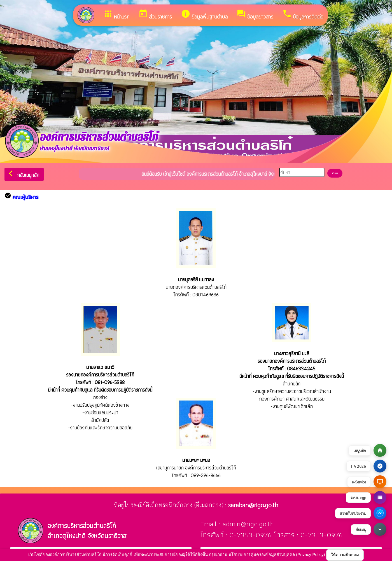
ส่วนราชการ (155, 15)
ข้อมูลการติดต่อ (303, 15)
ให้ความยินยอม (345, 555)
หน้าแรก (116, 15)
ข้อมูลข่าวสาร (255, 15)
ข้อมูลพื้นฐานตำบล (204, 15)
